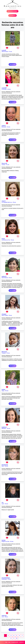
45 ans (14, 202)
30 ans (6, 466)
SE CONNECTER (12, 15)
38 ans (6, 617)
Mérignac (4, 428)
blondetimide (5, 465)
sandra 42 (4, 276)
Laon (3, 504)
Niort (3, 466)
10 (17, 638)
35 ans (9, 579)
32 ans (9, 127)
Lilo (3, 503)
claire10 (4, 201)
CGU (9, 642)
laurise (3, 239)
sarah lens (4, 616)
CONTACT (22, 642)
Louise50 (4, 50)
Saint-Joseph (5, 315)
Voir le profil (12, 64)
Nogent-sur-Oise (5, 541)
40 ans (9, 89)
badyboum (4, 427)
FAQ (6, 642)
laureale (4, 540)
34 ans (12, 240)
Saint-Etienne (5, 278)
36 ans (10, 315)
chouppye (4, 314)
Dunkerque (4, 579)
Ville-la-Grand (5, 52)
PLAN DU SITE (15, 642)
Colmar (3, 165)
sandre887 (4, 88)
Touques (4, 353)
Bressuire (4, 127)
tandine (3, 389)
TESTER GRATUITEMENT (12, 11)
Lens (3, 617)
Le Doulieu (4, 89)
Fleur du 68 (4, 163)
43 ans (10, 278)
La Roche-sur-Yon (6, 240)
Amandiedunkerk (6, 578)
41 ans (10, 52)
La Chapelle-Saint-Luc (7, 202)
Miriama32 (4, 352)
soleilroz (4, 126)
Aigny (3, 391)
